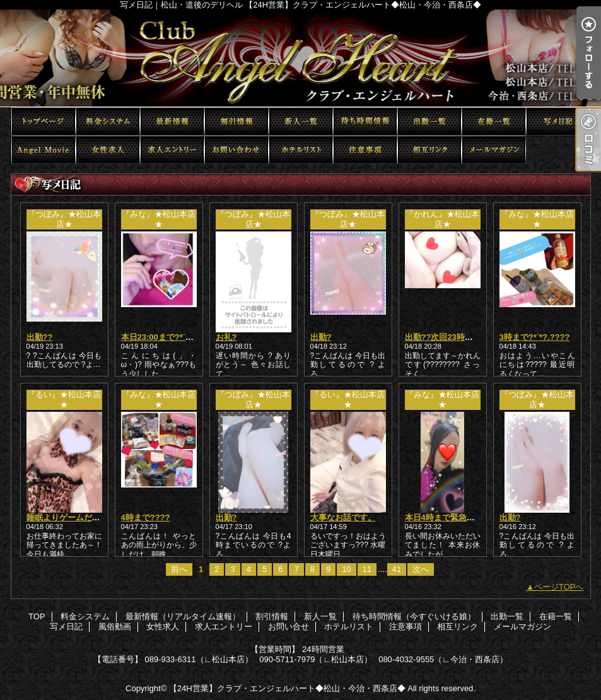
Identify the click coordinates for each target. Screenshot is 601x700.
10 (346, 569)
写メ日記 (558, 121)
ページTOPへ (559, 587)
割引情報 (236, 121)
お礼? (226, 337)
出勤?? (40, 337)
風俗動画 (44, 150)
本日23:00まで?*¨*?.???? (169, 337)
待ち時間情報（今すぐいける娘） (365, 121)
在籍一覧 (494, 121)
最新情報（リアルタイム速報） (172, 121)
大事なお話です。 (343, 517)
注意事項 (365, 150)
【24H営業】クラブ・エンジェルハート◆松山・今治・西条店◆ (287, 688)
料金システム (108, 121)
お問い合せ (236, 150)
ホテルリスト (301, 150)
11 (367, 569)
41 (397, 569)
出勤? (321, 337)
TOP (44, 121)
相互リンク (429, 150)
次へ (421, 569)
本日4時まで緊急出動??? (452, 517)
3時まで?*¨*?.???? (535, 337)
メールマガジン (494, 150)
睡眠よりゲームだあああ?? (77, 517)
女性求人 (108, 150)
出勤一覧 (429, 121)
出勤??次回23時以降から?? (456, 337)
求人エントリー (172, 150)
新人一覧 (301, 121)
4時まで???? (146, 517)
